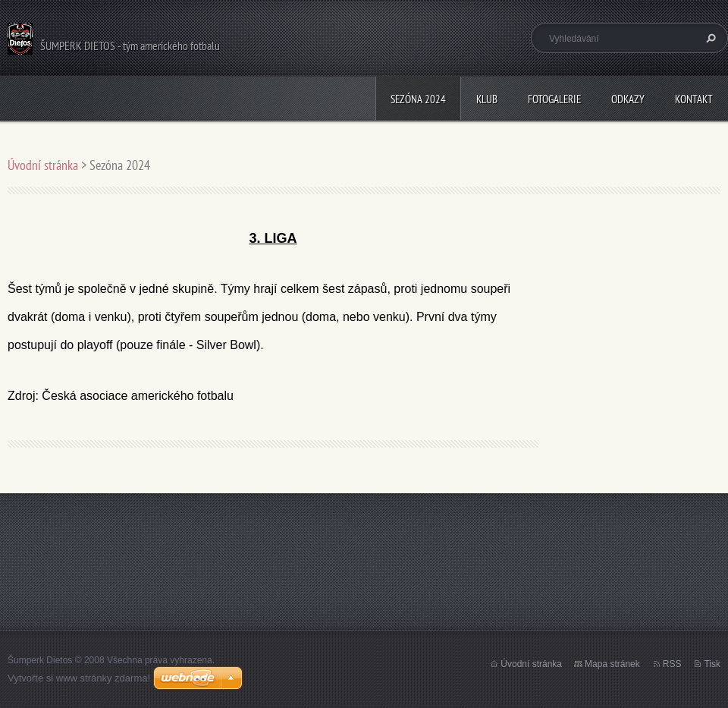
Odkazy (628, 99)
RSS (672, 664)
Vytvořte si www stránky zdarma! (79, 678)
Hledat (709, 38)
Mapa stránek (612, 664)
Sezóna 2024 (418, 99)
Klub (487, 99)
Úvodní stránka (43, 165)
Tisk (712, 664)
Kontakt (694, 99)
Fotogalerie (554, 99)
